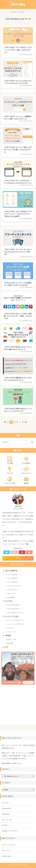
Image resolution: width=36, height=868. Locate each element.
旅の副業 (10, 643)
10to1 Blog (24, 865)
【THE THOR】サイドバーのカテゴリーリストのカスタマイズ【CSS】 (18, 82)
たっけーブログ (8, 820)
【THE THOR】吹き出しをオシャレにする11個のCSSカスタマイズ (18, 348)
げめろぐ (6, 825)
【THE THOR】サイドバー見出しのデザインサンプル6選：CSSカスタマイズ (18, 150)
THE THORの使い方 (14, 609)
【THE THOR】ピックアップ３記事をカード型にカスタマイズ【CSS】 (18, 284)
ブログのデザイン (13, 590)
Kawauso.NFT (7, 808)
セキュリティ (12, 593)
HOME (14, 12)
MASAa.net (7, 814)
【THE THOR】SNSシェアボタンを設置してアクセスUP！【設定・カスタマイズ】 (18, 316)
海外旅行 (8, 635)
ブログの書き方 (12, 582)
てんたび (6, 803)
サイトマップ (7, 851)
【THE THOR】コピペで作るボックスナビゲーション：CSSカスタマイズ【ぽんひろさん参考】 (18, 214)
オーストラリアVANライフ (16, 624)
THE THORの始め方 (14, 605)
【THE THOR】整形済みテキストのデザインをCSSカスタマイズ (18, 379)
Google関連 (11, 597)
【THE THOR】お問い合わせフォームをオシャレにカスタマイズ (18, 410)
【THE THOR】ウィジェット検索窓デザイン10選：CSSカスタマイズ (18, 118)
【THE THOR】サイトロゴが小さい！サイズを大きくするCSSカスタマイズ (18, 182)
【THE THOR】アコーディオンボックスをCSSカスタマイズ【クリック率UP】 (18, 252)
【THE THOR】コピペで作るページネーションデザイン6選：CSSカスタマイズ (18, 50)
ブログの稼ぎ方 (12, 578)
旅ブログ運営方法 (12, 571)
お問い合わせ (7, 856)
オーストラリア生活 (12, 616)
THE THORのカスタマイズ (16, 613)
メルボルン (11, 628)
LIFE (7, 647)
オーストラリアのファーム (16, 620)
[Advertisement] (18, 705)
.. (20, 422)
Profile (18, 558)
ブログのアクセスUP (14, 586)
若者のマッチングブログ (10, 831)
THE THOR (21, 12)
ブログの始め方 (12, 574)
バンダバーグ (12, 632)
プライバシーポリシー (10, 845)
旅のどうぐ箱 (12, 639)
